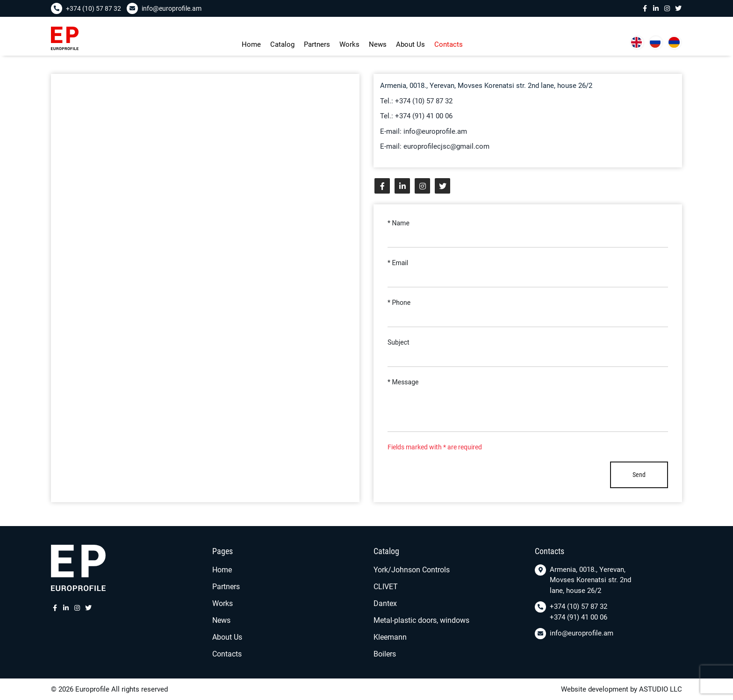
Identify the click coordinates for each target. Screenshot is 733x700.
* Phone (399, 303)
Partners (317, 44)
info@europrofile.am (582, 633)
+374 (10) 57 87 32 (578, 606)
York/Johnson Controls (412, 570)
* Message (403, 382)
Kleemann (390, 637)
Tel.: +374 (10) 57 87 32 (416, 101)
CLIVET (386, 587)
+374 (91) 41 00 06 (578, 617)
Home (251, 44)
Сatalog (282, 44)
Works (349, 44)
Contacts (449, 44)
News (378, 44)
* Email (398, 263)
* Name (399, 223)
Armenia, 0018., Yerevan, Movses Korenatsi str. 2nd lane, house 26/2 (590, 580)
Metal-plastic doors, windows (421, 620)
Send (639, 475)
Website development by (599, 689)
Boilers (385, 654)
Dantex (385, 603)
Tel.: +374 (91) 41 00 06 (416, 116)
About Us (410, 44)
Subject (399, 342)
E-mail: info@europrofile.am (424, 131)
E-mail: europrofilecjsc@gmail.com (435, 146)
